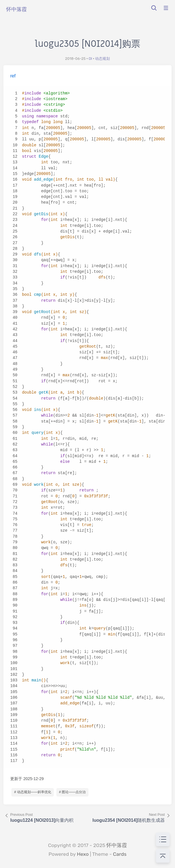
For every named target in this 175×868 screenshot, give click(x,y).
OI (90, 59)
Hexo (83, 854)
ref (13, 76)
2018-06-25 (75, 59)
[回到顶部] (163, 856)
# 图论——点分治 (72, 792)
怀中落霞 (117, 845)
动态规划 (102, 59)
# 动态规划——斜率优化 (33, 792)
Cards (120, 854)
